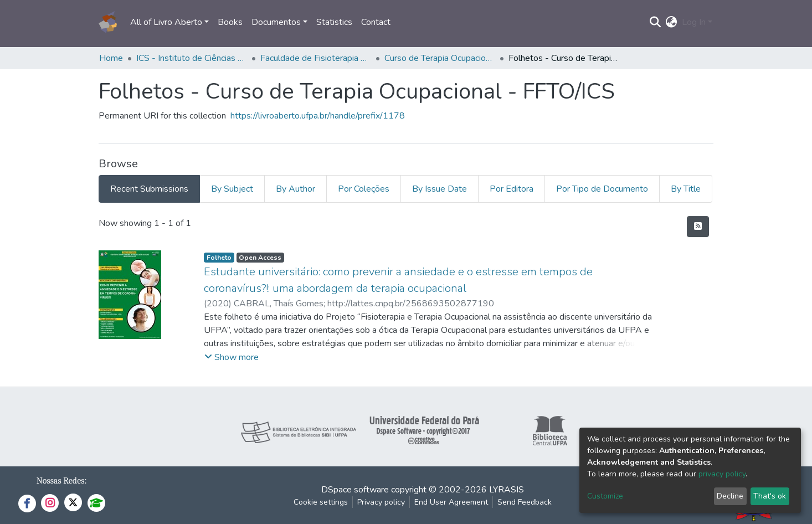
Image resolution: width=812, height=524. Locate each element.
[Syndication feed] (698, 227)
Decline (730, 496)
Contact (376, 22)
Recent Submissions (149, 189)
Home (111, 58)
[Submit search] (656, 22)
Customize (605, 496)
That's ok (770, 496)
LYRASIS (507, 490)
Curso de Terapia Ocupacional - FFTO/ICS (440, 58)
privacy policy (722, 474)
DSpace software (355, 490)
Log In (694, 22)
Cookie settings (321, 502)
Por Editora (512, 189)
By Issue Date (440, 189)
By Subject (232, 189)
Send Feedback (525, 502)
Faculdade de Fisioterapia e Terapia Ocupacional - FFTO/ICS (316, 58)
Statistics (334, 22)
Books (230, 22)
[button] (672, 22)
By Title (686, 189)
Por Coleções (364, 189)
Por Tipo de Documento (602, 189)
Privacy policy (381, 502)
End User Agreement (451, 502)
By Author (295, 189)
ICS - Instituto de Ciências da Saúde (192, 58)
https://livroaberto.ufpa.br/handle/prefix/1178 (318, 116)
